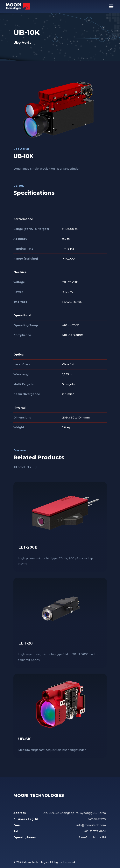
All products (22, 467)
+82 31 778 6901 (95, 831)
